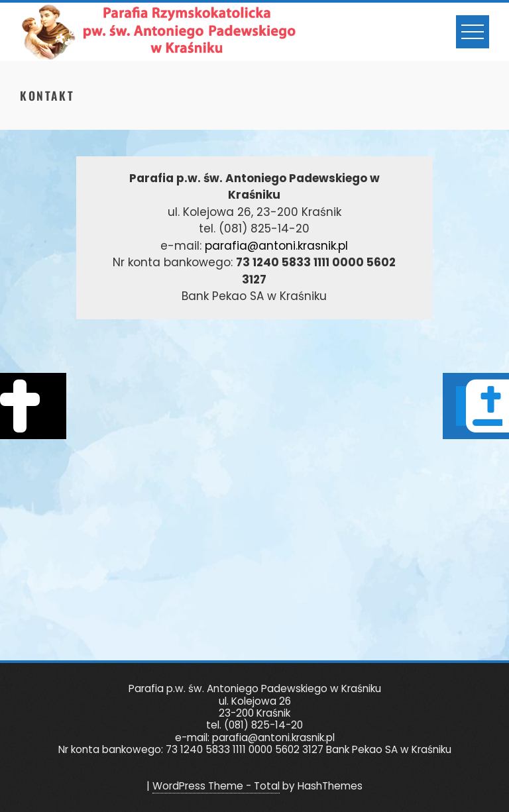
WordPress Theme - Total (216, 786)
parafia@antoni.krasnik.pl (276, 246)
